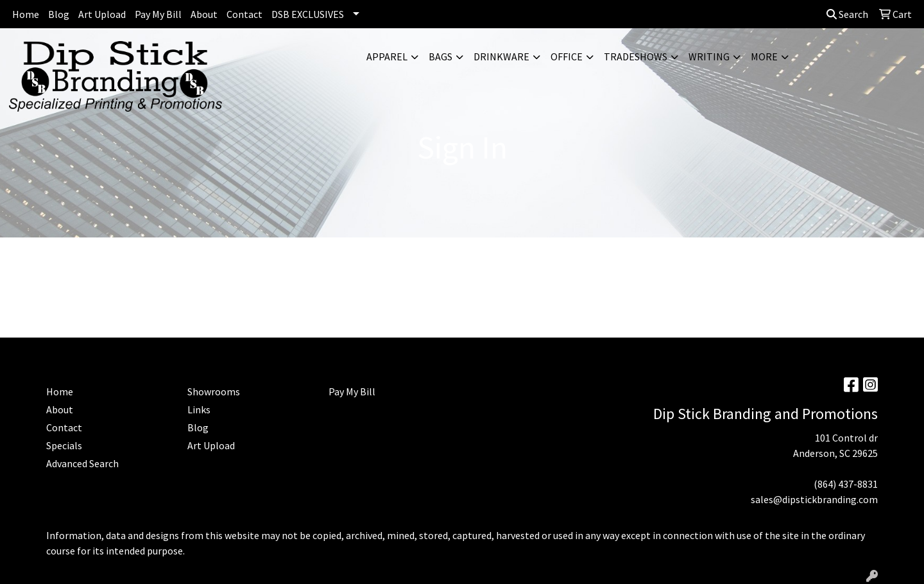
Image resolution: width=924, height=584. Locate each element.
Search (847, 14)
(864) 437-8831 (846, 484)
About (204, 14)
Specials (64, 445)
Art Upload (102, 14)
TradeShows (636, 56)
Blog (59, 14)
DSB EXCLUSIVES (308, 14)
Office (567, 56)
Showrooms (214, 391)
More (764, 56)
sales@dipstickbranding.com (814, 499)
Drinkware (501, 56)
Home (26, 14)
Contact (244, 14)
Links (199, 409)
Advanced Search (82, 463)
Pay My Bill (158, 14)
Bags (441, 56)
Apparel (387, 56)
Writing (709, 56)
